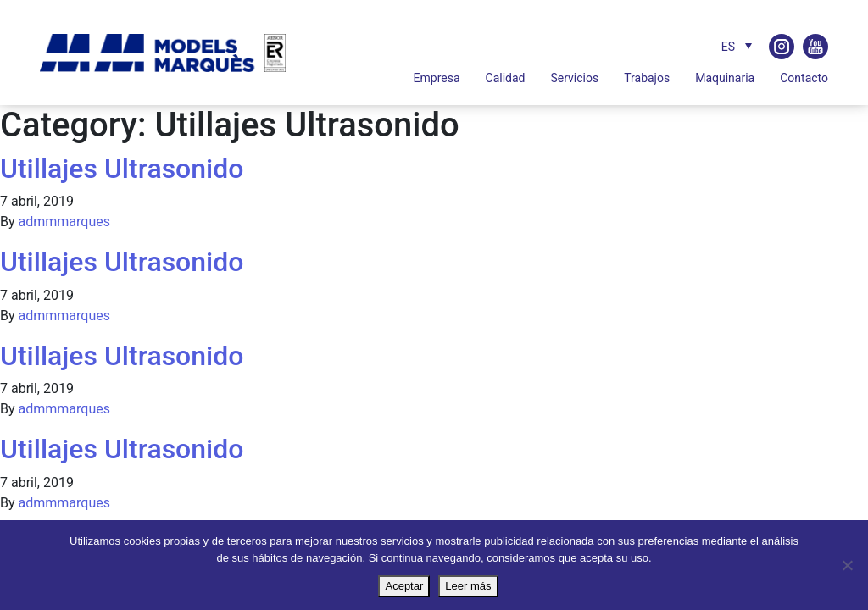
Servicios (574, 78)
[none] (716, 46)
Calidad (506, 78)
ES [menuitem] (728, 47)
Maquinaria (725, 78)
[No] (847, 565)
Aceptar (404, 586)
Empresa (437, 78)
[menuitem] (732, 46)
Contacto (804, 78)
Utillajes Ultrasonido (122, 169)
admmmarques (64, 222)
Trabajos (647, 78)
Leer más (468, 586)
